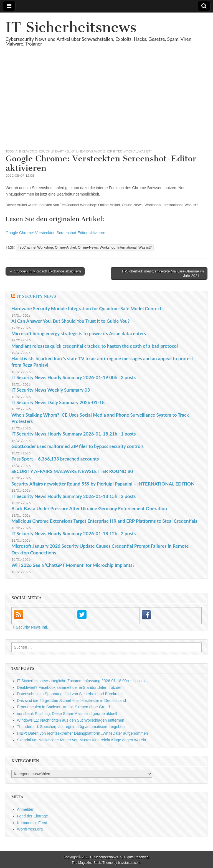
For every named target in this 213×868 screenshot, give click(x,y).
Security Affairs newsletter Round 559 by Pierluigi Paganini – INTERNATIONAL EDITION (103, 484)
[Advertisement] (106, 104)
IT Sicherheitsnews (71, 27)
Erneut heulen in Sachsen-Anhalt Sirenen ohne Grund (63, 707)
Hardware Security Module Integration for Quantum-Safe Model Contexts (88, 308)
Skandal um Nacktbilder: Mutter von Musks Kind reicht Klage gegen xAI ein (81, 740)
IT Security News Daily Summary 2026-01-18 (58, 402)
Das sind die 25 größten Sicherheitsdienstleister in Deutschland (71, 701)
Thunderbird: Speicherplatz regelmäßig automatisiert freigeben (71, 727)
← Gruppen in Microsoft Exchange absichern (45, 271)
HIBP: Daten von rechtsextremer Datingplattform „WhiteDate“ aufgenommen (82, 733)
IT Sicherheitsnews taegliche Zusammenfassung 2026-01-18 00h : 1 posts (81, 681)
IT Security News (36, 297)
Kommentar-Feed (32, 823)
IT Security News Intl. (30, 627)
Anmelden (26, 809)
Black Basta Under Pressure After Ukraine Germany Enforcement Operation (89, 508)
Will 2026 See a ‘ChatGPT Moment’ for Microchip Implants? (73, 565)
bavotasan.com (129, 863)
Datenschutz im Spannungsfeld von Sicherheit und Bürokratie (70, 694)
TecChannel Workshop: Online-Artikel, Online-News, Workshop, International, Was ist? (79, 151)
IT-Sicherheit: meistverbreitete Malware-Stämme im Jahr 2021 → (163, 273)
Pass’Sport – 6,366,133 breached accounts (55, 459)
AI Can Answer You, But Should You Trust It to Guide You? (71, 321)
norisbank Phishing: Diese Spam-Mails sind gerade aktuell (67, 714)
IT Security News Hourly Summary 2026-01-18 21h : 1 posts (73, 434)
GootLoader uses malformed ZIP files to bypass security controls (78, 446)
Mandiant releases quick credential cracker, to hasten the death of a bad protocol (95, 346)
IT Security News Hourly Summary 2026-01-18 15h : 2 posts (73, 496)
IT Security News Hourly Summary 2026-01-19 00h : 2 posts (73, 377)
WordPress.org (30, 829)
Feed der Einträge (32, 816)
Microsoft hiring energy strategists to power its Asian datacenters (79, 333)
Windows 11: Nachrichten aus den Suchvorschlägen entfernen (71, 720)
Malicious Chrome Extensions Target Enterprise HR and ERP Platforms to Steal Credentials (104, 521)
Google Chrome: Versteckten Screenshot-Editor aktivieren (55, 233)
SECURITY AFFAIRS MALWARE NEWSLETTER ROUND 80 (72, 471)
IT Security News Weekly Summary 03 (51, 390)
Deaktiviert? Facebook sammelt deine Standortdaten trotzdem (70, 687)
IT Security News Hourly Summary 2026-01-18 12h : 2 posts (73, 533)
